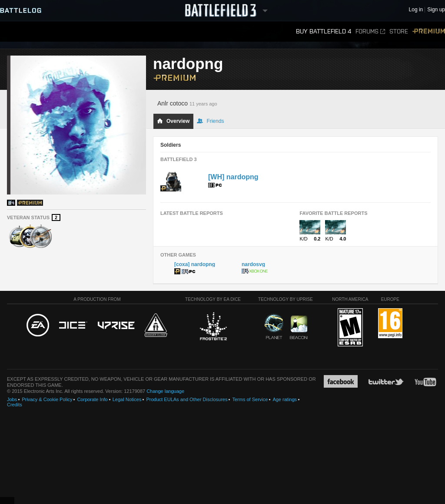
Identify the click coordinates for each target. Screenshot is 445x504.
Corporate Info (92, 399)
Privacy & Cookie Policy (47, 399)
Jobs (12, 399)
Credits (15, 405)
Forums (370, 31)
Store (399, 31)
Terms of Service (250, 399)
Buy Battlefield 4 (324, 31)
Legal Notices (127, 399)
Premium (429, 31)
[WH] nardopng (233, 177)
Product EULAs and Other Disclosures (187, 399)
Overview (173, 121)
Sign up (436, 10)
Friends (210, 121)
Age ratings (285, 399)
